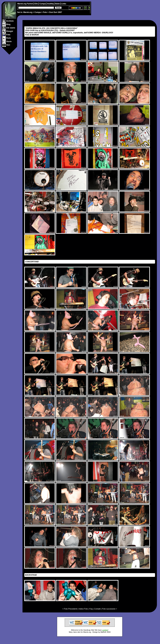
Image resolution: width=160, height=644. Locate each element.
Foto (45, 12)
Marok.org (28, 12)
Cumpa (38, 12)
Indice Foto (83, 609)
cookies (105, 630)
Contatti (97, 609)
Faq (91, 609)
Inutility (51, 4)
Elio (36, 4)
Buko (58, 4)
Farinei (30, 4)
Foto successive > (110, 609)
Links (64, 4)
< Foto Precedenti (70, 609)
